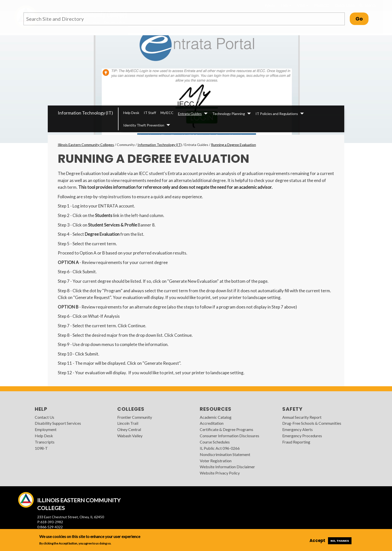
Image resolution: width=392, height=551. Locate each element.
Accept (317, 540)
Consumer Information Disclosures (229, 436)
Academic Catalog (216, 417)
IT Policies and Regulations (277, 114)
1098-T (41, 448)
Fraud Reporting (296, 442)
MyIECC (321, 5)
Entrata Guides (190, 114)
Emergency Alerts (297, 429)
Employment (46, 429)
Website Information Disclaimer (227, 467)
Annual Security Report (302, 417)
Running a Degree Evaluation (233, 145)
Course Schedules (215, 442)
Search (367, 5)
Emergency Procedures (302, 436)
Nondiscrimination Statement (225, 454)
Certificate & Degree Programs (226, 429)
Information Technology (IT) (85, 113)
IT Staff (150, 113)
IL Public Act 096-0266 (220, 448)
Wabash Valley (130, 436)
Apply (270, 5)
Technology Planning (229, 114)
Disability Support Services (58, 423)
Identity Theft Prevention (144, 125)
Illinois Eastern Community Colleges (86, 145)
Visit (303, 5)
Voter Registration (216, 461)
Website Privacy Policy (220, 473)
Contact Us (44, 417)
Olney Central (129, 429)
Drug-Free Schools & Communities (312, 423)
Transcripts (45, 442)
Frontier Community (135, 417)
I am (286, 5)
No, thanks (340, 541)
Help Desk (131, 113)
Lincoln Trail (128, 423)
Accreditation (212, 423)
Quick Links (345, 5)
